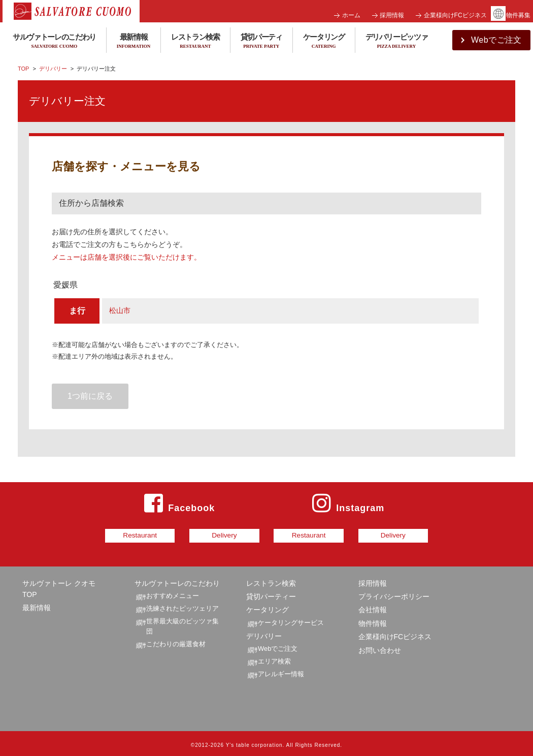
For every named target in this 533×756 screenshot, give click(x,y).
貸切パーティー (271, 593)
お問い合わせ (380, 646)
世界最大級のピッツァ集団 (182, 622)
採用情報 (392, 15)
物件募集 (518, 15)
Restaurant (105, 534)
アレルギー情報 (281, 670)
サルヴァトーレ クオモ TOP (59, 585)
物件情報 (373, 619)
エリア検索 (274, 657)
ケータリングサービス (291, 619)
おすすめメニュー (173, 592)
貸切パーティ (261, 41)
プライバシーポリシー (394, 593)
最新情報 (134, 41)
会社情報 (373, 606)
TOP (23, 69)
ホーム (351, 15)
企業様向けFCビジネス (455, 15)
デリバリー (53, 69)
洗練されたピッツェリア (182, 604)
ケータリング (324, 41)
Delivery (213, 534)
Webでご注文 (278, 644)
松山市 (120, 310)
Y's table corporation (254, 742)
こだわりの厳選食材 (176, 640)
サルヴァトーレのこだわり (177, 579)
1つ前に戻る (90, 396)
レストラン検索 (195, 41)
